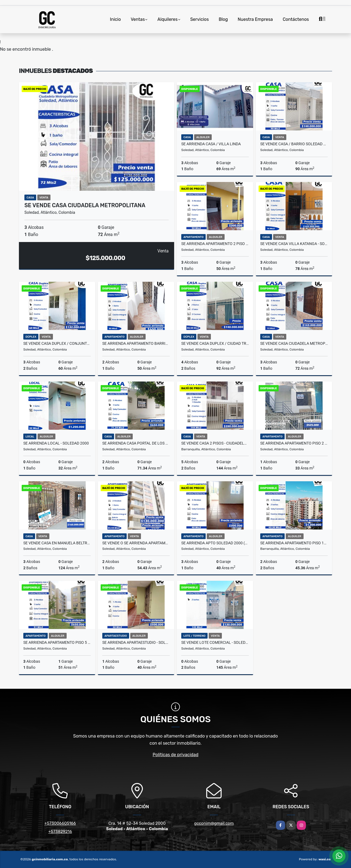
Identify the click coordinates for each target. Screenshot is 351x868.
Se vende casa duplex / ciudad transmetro (215, 343)
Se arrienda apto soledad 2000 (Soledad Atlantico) (215, 543)
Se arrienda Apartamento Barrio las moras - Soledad (136, 343)
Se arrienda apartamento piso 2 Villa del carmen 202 (294, 443)
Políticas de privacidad (176, 755)
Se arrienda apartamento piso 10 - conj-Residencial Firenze (294, 543)
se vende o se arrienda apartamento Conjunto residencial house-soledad (136, 543)
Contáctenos (296, 19)
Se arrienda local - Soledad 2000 (56, 443)
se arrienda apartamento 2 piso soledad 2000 (215, 244)
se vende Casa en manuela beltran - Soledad (57, 543)
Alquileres (168, 19)
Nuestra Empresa (255, 19)
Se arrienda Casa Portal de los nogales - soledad (136, 443)
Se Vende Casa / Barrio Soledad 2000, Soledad (294, 144)
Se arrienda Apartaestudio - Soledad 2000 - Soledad (136, 642)
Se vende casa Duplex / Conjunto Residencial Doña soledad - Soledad (57, 343)
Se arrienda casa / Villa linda (211, 144)
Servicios (200, 19)
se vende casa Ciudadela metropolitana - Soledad (294, 343)
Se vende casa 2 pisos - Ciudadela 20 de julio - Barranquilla (215, 443)
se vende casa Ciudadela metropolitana (85, 205)
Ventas (138, 19)
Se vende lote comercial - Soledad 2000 (215, 642)
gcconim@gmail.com (214, 823)
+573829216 (60, 832)
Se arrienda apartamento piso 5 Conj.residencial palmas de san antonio (57, 642)
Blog (223, 19)
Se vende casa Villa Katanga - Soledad (294, 244)
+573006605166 (60, 823)
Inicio (115, 19)
